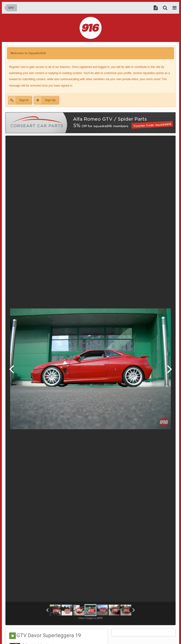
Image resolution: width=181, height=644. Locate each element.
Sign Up (50, 100)
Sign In (24, 100)
